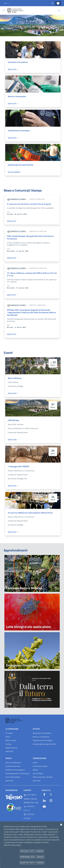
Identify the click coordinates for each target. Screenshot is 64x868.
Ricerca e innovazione (17, 97)
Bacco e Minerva (15, 379)
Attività (36, 731)
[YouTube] (44, 808)
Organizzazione (11, 749)
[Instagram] (51, 802)
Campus (9, 746)
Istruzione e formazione (18, 62)
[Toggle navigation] (4, 10)
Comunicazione (40, 760)
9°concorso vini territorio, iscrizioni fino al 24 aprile (30, 204)
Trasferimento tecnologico (19, 131)
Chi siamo (9, 735)
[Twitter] (51, 796)
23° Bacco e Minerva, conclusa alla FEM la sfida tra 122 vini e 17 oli (31, 275)
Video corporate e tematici (43, 779)
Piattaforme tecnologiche (15, 771)
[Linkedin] (44, 802)
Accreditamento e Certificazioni (17, 775)
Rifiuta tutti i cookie (32, 851)
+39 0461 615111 (29, 810)
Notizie (35, 771)
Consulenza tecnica (13, 768)
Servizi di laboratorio (13, 764)
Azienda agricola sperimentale (21, 165)
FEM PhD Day (14, 422)
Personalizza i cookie (32, 857)
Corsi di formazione (13, 779)
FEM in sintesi (11, 742)
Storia (8, 738)
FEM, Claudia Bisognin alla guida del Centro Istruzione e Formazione (32, 238)
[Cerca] (59, 10)
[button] (7, 3)
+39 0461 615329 (29, 818)
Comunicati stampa (18, 200)
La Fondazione (12, 731)
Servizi (9, 760)
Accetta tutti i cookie (32, 863)
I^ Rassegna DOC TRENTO (19, 468)
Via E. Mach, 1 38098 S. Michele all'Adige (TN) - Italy (31, 800)
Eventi (35, 764)
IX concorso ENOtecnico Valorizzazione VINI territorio (31, 514)
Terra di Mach (38, 775)
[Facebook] (44, 796)
